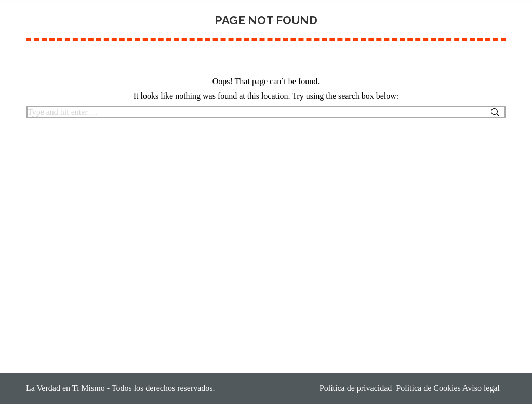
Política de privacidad (356, 388)
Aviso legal (484, 388)
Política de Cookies (428, 388)
